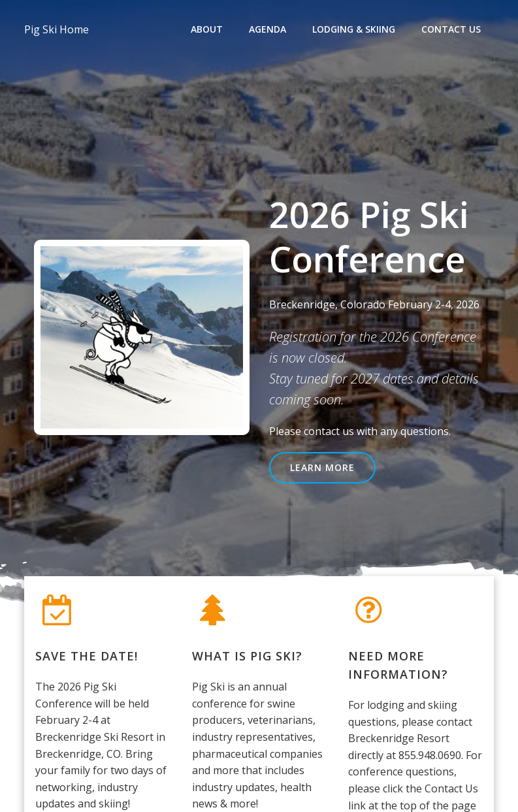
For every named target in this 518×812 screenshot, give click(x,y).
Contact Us (452, 30)
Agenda (268, 30)
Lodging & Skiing (354, 30)
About (207, 30)
